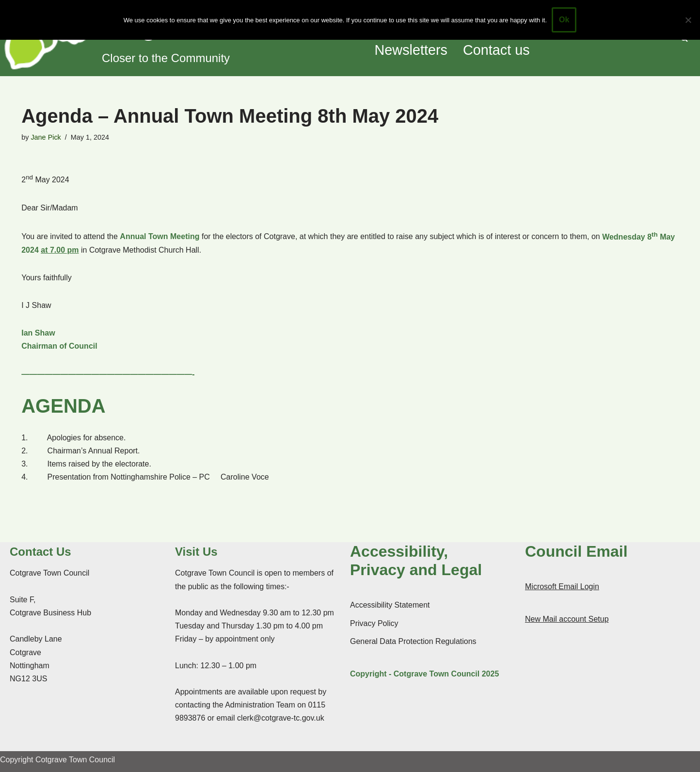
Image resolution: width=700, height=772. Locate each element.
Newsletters (411, 50)
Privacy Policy (374, 623)
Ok (564, 20)
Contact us (496, 50)
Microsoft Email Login (562, 587)
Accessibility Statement (390, 605)
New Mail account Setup (567, 619)
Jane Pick (46, 137)
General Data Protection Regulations (413, 641)
